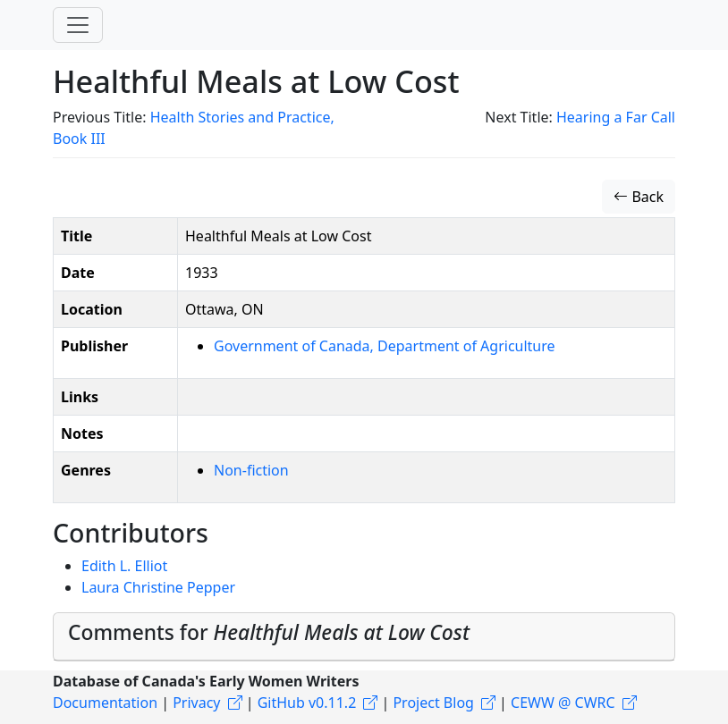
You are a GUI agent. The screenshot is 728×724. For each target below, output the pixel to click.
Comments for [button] (269, 632)
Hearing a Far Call (616, 117)
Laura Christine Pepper (158, 587)
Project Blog (433, 703)
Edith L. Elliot (124, 566)
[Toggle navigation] (78, 25)
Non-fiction (251, 470)
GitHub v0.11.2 (307, 703)
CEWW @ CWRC (563, 703)
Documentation (105, 703)
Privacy (196, 703)
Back (639, 197)
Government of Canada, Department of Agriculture (385, 346)
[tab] (364, 636)
